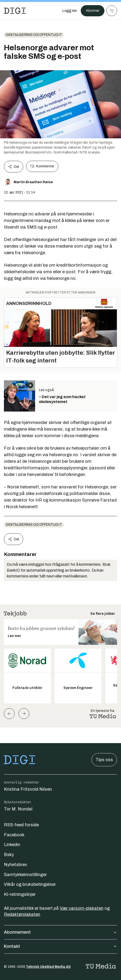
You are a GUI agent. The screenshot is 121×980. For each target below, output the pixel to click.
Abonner (93, 11)
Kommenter (42, 166)
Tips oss (104, 760)
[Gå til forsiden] (15, 11)
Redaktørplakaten (22, 914)
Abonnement (60, 932)
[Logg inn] (70, 11)
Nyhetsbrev (15, 865)
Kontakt (60, 946)
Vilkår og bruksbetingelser (30, 884)
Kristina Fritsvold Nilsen (28, 789)
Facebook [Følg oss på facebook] (14, 835)
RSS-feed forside (21, 825)
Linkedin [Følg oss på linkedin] (12, 845)
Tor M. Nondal (18, 809)
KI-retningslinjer (20, 894)
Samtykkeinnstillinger (25, 875)
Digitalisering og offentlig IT (34, 35)
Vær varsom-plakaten (82, 908)
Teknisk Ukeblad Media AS (48, 967)
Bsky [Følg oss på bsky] (9, 855)
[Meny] (112, 11)
